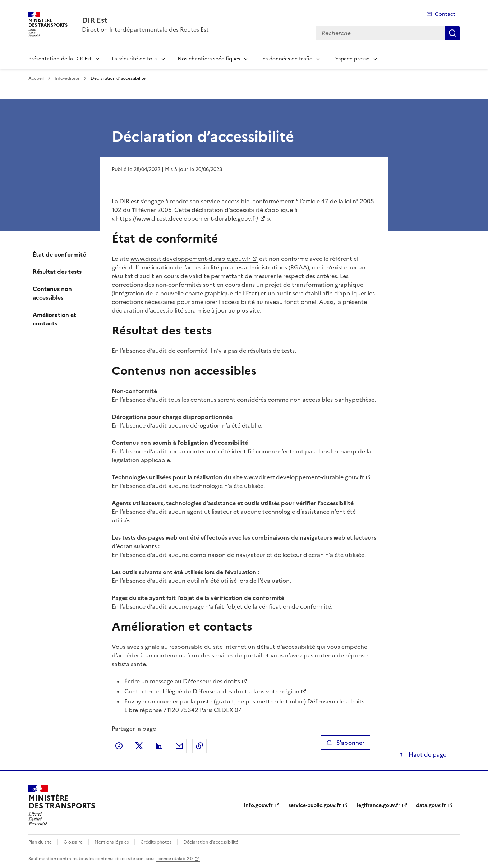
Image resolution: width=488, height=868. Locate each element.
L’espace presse (351, 59)
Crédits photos (156, 842)
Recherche (452, 33)
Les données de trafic (286, 59)
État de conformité (59, 254)
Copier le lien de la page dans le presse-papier (199, 746)
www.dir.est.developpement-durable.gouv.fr (190, 259)
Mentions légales (112, 842)
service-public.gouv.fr (315, 805)
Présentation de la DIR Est (60, 59)
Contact (445, 14)
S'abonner (345, 743)
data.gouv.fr (431, 805)
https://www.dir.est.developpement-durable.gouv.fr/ (187, 218)
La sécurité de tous (135, 59)
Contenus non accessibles (52, 293)
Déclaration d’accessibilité (211, 842)
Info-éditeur (67, 78)
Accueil (36, 78)
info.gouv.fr (258, 805)
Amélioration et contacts (54, 319)
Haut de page (427, 754)
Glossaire (73, 842)
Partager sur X (139, 746)
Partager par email (179, 746)
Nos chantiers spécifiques (209, 59)
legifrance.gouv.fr (379, 805)
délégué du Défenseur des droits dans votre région (230, 691)
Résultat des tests (57, 272)
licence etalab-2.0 (174, 859)
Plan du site (40, 842)
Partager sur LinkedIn (159, 746)
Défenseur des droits (211, 681)
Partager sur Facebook (119, 746)
